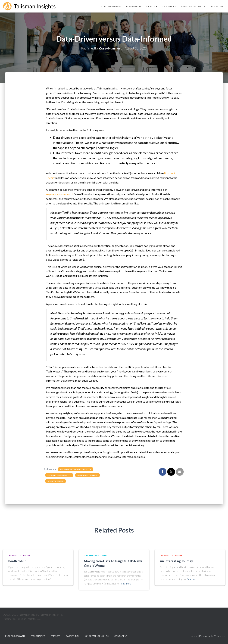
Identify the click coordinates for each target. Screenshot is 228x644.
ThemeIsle (220, 636)
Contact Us (216, 6)
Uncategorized (56, 481)
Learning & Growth (88, 475)
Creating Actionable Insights (76, 469)
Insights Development (59, 475)
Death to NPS (18, 561)
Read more (125, 584)
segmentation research (60, 194)
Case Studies (169, 6)
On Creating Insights (193, 6)
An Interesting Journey (176, 561)
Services (152, 6)
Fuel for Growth (111, 6)
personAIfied (133, 6)
